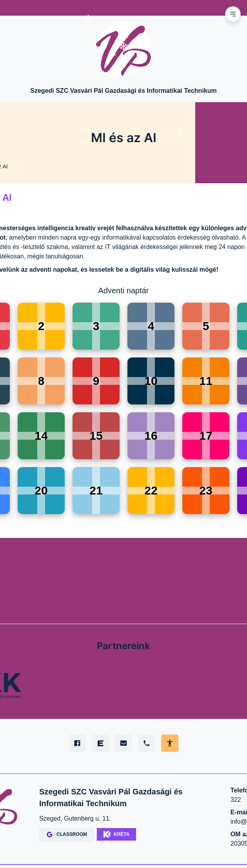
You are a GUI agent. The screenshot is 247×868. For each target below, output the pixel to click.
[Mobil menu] (233, 14)
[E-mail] (123, 743)
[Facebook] (77, 743)
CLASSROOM (66, 835)
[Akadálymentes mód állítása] (170, 743)
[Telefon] (147, 743)
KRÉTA (116, 834)
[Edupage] (100, 743)
